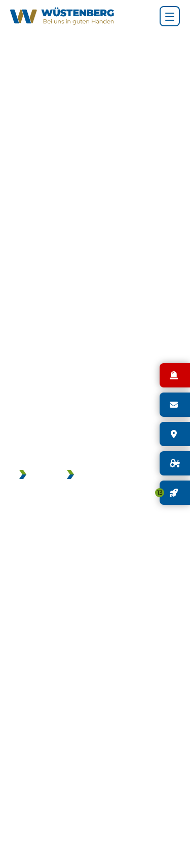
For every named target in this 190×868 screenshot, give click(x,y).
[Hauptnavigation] (170, 16)
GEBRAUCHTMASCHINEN (125, 475)
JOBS (42, 475)
